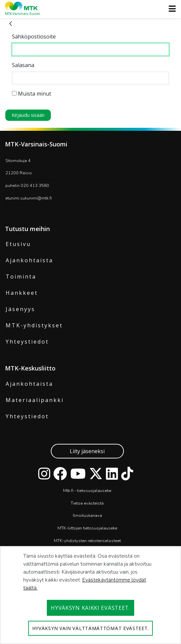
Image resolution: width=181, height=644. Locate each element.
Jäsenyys (20, 309)
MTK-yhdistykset (34, 325)
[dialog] (90, 595)
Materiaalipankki (35, 400)
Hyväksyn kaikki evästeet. (90, 608)
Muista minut (32, 94)
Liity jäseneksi (87, 451)
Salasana (23, 65)
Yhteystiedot (27, 342)
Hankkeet (22, 293)
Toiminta (21, 277)
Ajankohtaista (29, 260)
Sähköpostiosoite (34, 37)
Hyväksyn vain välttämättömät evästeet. (91, 628)
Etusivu (18, 244)
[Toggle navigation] (170, 9)
